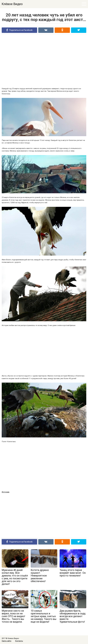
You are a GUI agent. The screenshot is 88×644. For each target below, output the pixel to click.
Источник (6, 492)
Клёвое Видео (12, 4)
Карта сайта (6, 641)
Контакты (19, 641)
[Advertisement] (44, 61)
